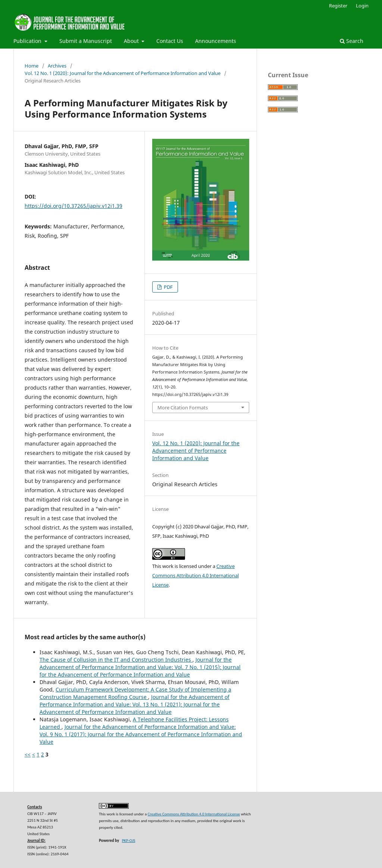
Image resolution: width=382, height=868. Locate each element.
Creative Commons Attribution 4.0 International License (195, 575)
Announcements (216, 41)
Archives (57, 66)
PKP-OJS (129, 841)
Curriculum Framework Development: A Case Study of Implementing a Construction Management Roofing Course (135, 693)
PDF (168, 287)
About (132, 41)
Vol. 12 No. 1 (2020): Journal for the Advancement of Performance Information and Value (123, 73)
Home (32, 66)
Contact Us (170, 41)
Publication (28, 41)
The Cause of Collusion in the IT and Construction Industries (116, 660)
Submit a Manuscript (86, 41)
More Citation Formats (183, 408)
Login (362, 6)
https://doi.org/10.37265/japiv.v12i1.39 (73, 206)
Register (338, 6)
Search (352, 41)
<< (28, 754)
